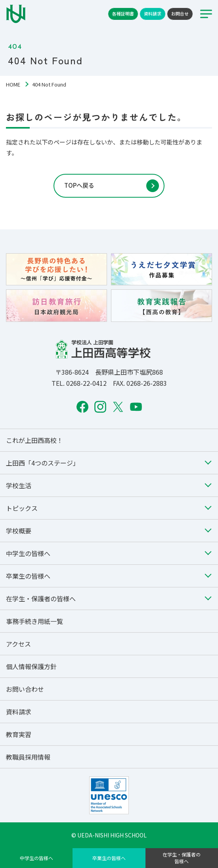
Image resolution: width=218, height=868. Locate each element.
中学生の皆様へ (36, 858)
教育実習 (19, 734)
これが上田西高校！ (34, 440)
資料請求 (153, 13)
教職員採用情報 (28, 757)
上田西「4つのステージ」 (43, 463)
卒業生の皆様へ (109, 858)
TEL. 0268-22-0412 (79, 383)
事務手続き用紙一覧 (34, 621)
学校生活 (19, 485)
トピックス (22, 508)
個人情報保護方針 (31, 666)
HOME (13, 84)
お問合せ (180, 13)
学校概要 (19, 531)
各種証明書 (123, 13)
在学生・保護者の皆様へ (182, 858)
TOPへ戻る (79, 185)
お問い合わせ (25, 689)
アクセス (18, 644)
